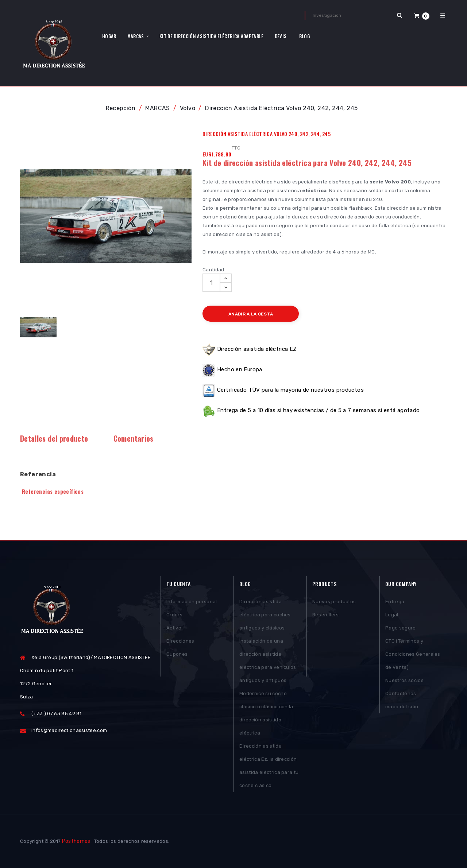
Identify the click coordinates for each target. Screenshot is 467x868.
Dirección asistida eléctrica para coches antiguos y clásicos (265, 615)
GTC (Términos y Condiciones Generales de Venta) (413, 654)
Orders (174, 615)
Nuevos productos (334, 602)
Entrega (395, 602)
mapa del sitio (402, 707)
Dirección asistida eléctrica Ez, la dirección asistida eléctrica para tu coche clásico (269, 766)
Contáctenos (401, 693)
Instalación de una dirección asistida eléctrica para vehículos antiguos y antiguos (268, 661)
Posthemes (76, 841)
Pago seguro (401, 628)
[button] (422, 15)
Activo (174, 628)
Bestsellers (326, 615)
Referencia (38, 474)
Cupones (177, 654)
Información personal (192, 602)
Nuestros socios (404, 680)
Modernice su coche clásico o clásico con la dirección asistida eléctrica (266, 713)
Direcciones (180, 641)
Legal (392, 615)
